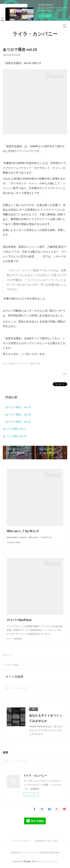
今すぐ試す (46, 16)
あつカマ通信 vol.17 (14, 429)
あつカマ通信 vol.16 (14, 436)
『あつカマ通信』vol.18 (17, 415)
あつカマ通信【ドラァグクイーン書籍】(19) (21, 364)
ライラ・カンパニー (35, 34)
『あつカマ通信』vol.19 (17, 407)
